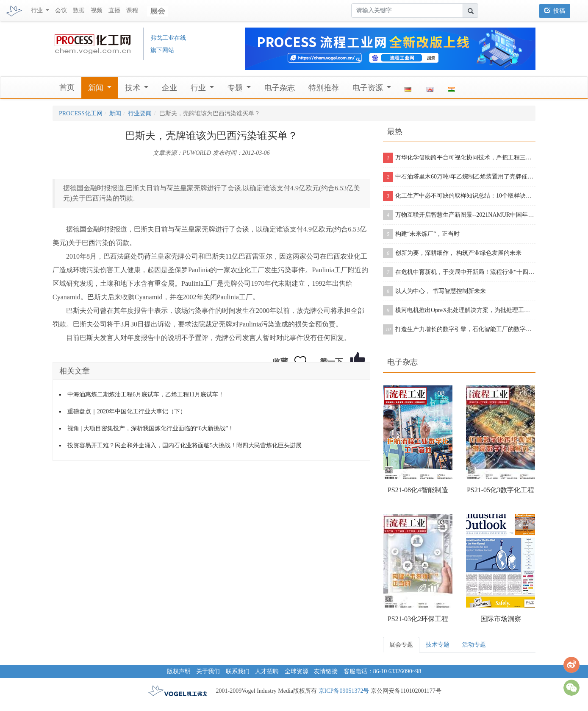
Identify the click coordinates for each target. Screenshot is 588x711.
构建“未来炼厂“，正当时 (421, 234)
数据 (79, 10)
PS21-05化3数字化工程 (501, 490)
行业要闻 (140, 113)
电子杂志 (280, 88)
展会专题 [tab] (401, 645)
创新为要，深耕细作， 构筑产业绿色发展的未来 (452, 253)
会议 (61, 10)
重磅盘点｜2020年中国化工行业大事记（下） (127, 411)
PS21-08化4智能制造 (418, 490)
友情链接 (326, 671)
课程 (132, 10)
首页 (67, 87)
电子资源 (369, 88)
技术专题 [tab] (438, 645)
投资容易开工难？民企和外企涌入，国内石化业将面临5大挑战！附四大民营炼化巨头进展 (184, 445)
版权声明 (179, 671)
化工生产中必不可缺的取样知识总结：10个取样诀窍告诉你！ (459, 196)
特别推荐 (324, 88)
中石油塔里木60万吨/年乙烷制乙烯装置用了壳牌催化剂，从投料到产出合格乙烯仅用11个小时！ (459, 177)
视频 (97, 10)
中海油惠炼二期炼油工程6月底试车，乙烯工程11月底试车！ (146, 395)
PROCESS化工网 (81, 113)
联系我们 (238, 671)
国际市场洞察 (501, 619)
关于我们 (208, 671)
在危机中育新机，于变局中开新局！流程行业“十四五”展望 (459, 272)
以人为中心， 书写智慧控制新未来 (434, 291)
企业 (169, 88)
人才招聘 (267, 671)
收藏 (280, 362)
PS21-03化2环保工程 (418, 619)
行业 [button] (38, 10)
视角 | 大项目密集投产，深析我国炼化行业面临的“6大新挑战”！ (151, 428)
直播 (114, 10)
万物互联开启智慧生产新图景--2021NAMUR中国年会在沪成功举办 (459, 215)
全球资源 (297, 671)
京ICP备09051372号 (344, 691)
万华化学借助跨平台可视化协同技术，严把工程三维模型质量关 (459, 158)
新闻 (97, 88)
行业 (199, 88)
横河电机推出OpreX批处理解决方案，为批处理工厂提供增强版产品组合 (459, 310)
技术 (134, 88)
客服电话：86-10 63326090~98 (383, 671)
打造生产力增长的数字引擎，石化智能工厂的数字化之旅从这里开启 (459, 329)
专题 (236, 88)
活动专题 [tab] (474, 645)
